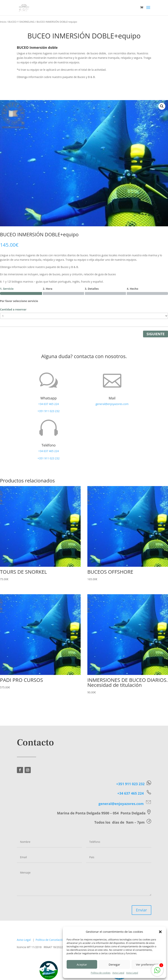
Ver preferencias (147, 964)
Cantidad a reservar (13, 309)
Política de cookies (101, 973)
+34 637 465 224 (48, 404)
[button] (160, 932)
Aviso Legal (118, 973)
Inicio (3, 22)
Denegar (114, 964)
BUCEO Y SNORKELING (21, 22)
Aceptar (82, 964)
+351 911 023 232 (48, 411)
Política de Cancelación (50, 940)
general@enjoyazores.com (112, 404)
